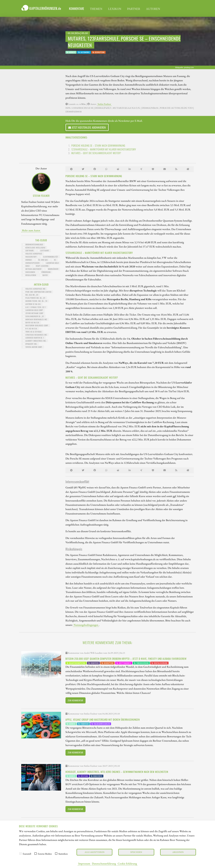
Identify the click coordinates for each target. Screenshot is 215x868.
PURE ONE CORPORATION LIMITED (37, 292)
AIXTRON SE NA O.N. (32, 304)
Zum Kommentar (75, 700)
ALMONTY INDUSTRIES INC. (35, 341)
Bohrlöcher (52, 269)
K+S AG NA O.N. (30, 329)
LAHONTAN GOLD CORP (33, 310)
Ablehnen (178, 852)
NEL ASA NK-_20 (31, 295)
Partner (134, 9)
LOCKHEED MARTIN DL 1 (33, 338)
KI (54, 260)
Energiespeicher (31, 263)
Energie (27, 260)
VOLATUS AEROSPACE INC (34, 289)
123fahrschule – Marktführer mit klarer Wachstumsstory (104, 149)
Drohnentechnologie (33, 244)
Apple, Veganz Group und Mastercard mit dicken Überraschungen (103, 720)
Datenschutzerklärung (104, 863)
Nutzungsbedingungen (86, 625)
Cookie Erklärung (127, 863)
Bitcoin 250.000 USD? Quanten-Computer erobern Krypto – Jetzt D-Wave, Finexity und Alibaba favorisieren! (126, 659)
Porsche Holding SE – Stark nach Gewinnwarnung (98, 146)
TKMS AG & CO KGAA (32, 332)
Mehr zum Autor (31, 230)
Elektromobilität (49, 257)
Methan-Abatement (32, 269)
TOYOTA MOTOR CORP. (33, 347)
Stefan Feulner (104, 104)
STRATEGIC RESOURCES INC (35, 335)
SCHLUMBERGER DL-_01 (33, 316)
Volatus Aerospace (33, 254)
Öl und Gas (42, 260)
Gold (26, 266)
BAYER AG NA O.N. (31, 322)
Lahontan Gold (51, 263)
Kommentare (77, 9)
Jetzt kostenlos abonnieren (87, 127)
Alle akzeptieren (95, 852)
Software (28, 251)
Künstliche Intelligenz (34, 248)
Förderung (45, 272)
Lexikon (115, 9)
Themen (96, 9)
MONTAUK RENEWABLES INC (35, 319)
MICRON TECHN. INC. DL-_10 (35, 301)
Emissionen (29, 272)
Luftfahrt (43, 251)
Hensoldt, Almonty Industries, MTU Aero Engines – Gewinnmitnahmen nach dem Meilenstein (117, 772)
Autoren (153, 9)
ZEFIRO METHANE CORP (33, 313)
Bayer (44, 275)
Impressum (84, 863)
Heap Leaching (41, 266)
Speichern (136, 852)
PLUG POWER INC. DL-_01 (34, 298)
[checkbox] (20, 854)
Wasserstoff (30, 257)
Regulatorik (30, 275)
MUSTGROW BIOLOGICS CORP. (36, 325)
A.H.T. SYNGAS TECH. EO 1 (34, 307)
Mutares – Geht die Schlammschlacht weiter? (96, 153)
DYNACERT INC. (30, 344)
